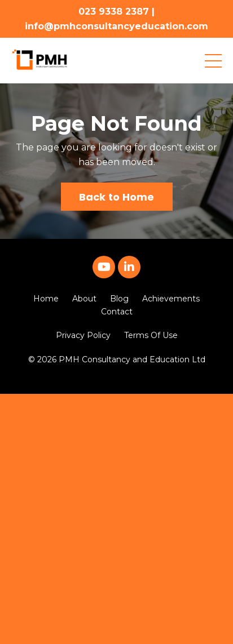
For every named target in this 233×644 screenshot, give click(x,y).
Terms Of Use (151, 335)
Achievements (171, 299)
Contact (117, 312)
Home (46, 299)
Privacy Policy (83, 335)
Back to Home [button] (117, 197)
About (84, 299)
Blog (119, 299)
